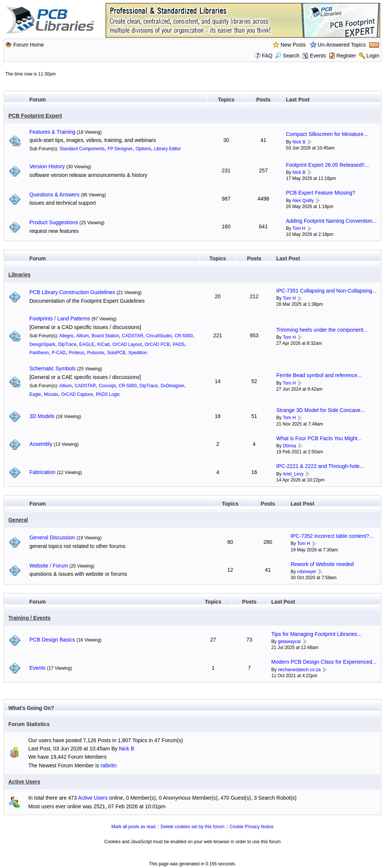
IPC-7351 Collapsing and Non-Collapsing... (327, 291)
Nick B (299, 142)
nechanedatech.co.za (299, 670)
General (18, 520)
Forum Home (29, 45)
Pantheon (39, 353)
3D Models (42, 416)
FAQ (267, 56)
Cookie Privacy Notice (251, 827)
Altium (83, 336)
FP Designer (120, 149)
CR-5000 (183, 336)
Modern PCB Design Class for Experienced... (324, 662)
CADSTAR (132, 336)
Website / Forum (49, 566)
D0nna (289, 446)
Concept (107, 386)
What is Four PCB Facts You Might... (319, 438)
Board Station (105, 336)
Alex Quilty (303, 201)
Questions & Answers (54, 195)
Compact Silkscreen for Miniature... (327, 134)
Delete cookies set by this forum (192, 827)
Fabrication (42, 472)
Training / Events (29, 618)
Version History (47, 166)
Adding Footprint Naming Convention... (331, 221)
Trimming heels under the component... (322, 330)
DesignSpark (42, 344)
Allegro (66, 336)
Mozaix (51, 394)
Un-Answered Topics (342, 45)
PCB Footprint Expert (35, 116)
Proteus (77, 353)
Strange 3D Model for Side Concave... (321, 410)
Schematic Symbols (52, 368)
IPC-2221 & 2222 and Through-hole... (320, 466)
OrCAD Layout (127, 344)
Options (143, 149)
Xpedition (138, 353)
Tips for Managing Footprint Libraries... (317, 634)
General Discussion (52, 537)
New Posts (293, 45)
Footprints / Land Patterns (60, 319)
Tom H (299, 228)
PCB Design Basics (52, 640)
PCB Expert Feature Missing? (320, 193)
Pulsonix (96, 353)
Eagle (35, 394)
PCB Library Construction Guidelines (72, 292)
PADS (179, 344)
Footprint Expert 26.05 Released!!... (327, 165)
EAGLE (87, 344)
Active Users (24, 782)
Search (287, 56)
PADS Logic (108, 394)
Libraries (19, 275)
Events (314, 56)
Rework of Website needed (322, 564)
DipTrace (67, 344)
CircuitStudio (159, 336)
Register (346, 56)
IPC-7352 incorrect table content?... (332, 536)
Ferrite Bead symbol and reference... (319, 375)
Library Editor (167, 149)
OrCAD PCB (157, 344)
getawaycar (289, 642)
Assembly (41, 444)
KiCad (104, 344)
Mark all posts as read (133, 827)
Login (373, 56)
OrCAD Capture (77, 394)
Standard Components (82, 149)
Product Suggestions (54, 222)
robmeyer (307, 572)
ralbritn (108, 765)
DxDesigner (172, 386)
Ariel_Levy (293, 474)
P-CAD (58, 353)
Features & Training (52, 132)
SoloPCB (116, 353)
